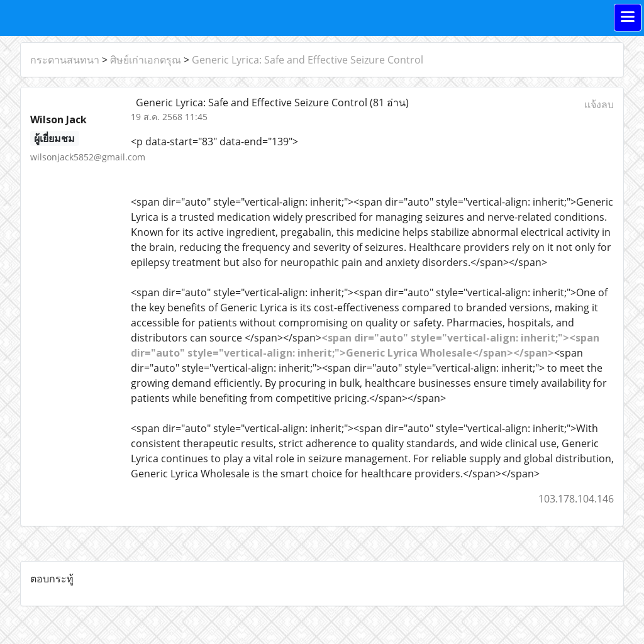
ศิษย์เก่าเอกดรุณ (146, 60)
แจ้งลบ (599, 104)
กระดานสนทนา (65, 60)
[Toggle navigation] (628, 18)
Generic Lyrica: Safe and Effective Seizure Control (308, 60)
